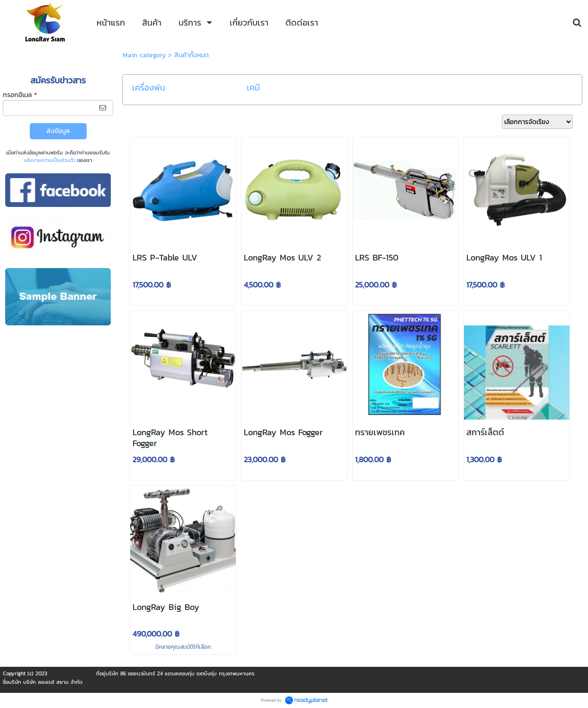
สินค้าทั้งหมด (192, 55)
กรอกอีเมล (20, 95)
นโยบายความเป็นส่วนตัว (50, 160)
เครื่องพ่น (149, 87)
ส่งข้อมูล (58, 131)
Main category (144, 55)
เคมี (253, 87)
